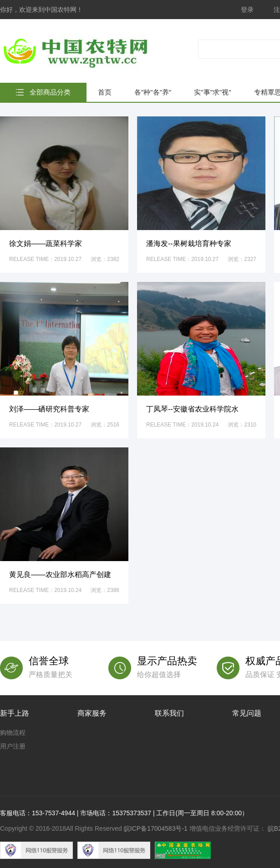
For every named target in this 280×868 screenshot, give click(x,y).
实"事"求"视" (212, 92)
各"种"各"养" (153, 92)
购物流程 (13, 733)
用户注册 (13, 746)
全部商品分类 (50, 92)
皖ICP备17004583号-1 (156, 828)
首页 (105, 92)
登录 (247, 10)
